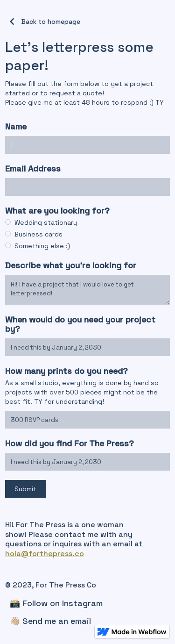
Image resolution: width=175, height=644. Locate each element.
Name (16, 127)
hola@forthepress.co (45, 554)
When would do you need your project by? (80, 324)
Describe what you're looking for (71, 265)
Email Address (33, 169)
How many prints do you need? (68, 371)
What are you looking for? (59, 211)
